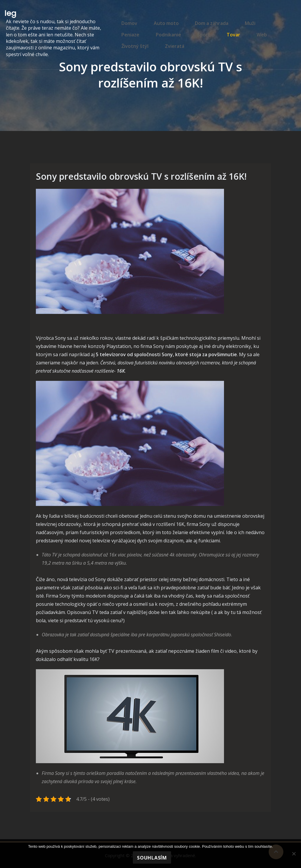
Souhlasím (152, 858)
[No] (294, 854)
